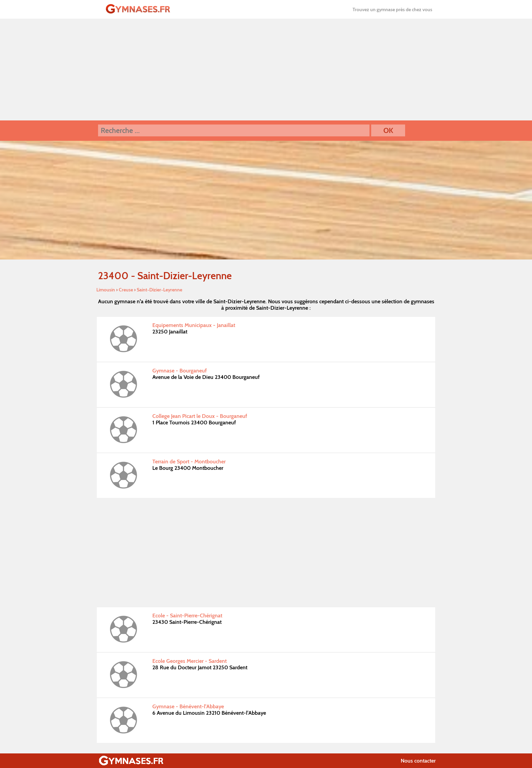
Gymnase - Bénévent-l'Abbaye (188, 706)
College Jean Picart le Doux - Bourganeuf (200, 416)
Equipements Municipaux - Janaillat (194, 325)
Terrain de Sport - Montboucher (189, 462)
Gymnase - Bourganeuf (179, 371)
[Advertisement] (266, 70)
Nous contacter (418, 761)
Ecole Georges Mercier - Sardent (189, 661)
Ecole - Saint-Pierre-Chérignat (187, 616)
